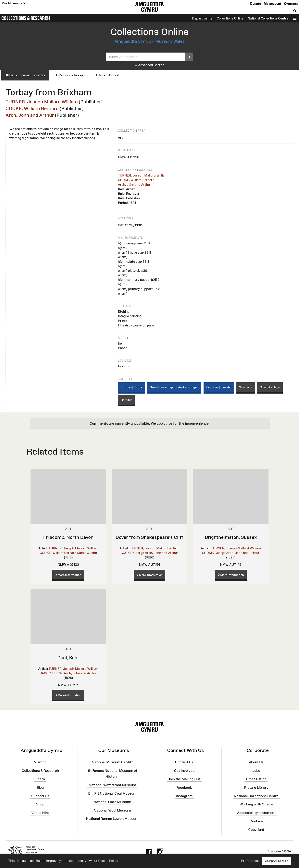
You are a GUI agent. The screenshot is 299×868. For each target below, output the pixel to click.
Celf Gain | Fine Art (219, 387)
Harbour (126, 400)
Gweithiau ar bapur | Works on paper (174, 387)
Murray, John (87, 553)
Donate (256, 4)
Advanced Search (149, 65)
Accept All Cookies (277, 861)
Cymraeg (291, 4)
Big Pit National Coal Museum (112, 793)
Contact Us (184, 762)
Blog (40, 788)
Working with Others (256, 804)
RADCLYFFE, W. (51, 673)
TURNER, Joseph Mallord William (42, 102)
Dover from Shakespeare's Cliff (149, 537)
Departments (202, 18)
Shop (40, 804)
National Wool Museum (112, 810)
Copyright (256, 830)
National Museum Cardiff (112, 762)
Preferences (250, 861)
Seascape (246, 387)
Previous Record (70, 75)
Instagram (184, 796)
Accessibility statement (256, 813)
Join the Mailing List (184, 779)
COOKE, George (132, 553)
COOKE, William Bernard (32, 108)
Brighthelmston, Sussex (231, 537)
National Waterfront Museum (112, 785)
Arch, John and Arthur (30, 115)
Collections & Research (26, 18)
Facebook (184, 788)
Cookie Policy (108, 861)
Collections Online (230, 18)
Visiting (40, 762)
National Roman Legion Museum (112, 819)
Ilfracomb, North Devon (68, 537)
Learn (40, 779)
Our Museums (14, 3)
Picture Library (256, 788)
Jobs (256, 771)
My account (273, 4)
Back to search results (25, 75)
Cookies (256, 821)
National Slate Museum (112, 802)
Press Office (256, 779)
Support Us (40, 796)
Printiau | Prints (131, 387)
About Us (256, 762)
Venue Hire (40, 813)
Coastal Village (270, 387)
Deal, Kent (68, 658)
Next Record (107, 75)
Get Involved (184, 771)
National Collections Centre (268, 18)
